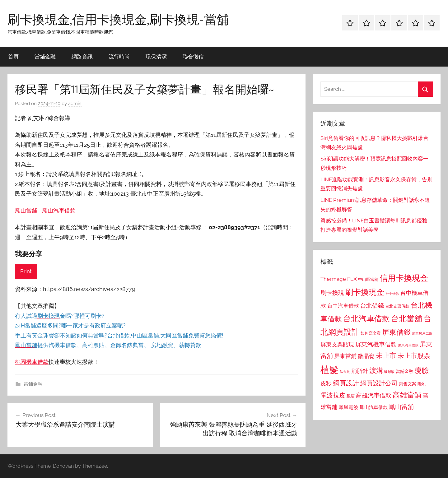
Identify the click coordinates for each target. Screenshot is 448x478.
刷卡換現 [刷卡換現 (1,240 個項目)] (332, 293)
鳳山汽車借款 (59, 210)
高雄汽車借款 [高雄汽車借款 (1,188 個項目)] (374, 395)
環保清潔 (156, 56)
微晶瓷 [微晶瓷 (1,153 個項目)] (366, 356)
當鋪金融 (45, 56)
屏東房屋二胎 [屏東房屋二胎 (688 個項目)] (422, 333)
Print (26, 271)
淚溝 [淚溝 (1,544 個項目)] (376, 370)
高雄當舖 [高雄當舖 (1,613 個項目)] (407, 395)
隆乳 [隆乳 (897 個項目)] (422, 384)
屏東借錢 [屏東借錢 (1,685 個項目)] (396, 332)
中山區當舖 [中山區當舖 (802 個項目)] (368, 279)
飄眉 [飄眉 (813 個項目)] (351, 396)
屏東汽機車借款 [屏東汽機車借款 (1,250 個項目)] (376, 344)
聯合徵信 (193, 56)
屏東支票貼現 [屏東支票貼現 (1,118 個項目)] (337, 345)
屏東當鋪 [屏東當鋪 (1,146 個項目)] (345, 356)
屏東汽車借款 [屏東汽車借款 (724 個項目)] (408, 345)
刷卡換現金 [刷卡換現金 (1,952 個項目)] (365, 292)
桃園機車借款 (32, 362)
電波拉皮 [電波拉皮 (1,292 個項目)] (333, 395)
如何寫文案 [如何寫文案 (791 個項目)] (371, 333)
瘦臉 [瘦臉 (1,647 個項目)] (422, 370)
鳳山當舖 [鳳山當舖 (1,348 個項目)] (401, 407)
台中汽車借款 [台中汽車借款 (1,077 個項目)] (343, 306)
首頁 (13, 56)
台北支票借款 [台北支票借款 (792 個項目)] (397, 306)
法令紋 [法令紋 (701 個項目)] (345, 372)
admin (75, 104)
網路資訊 (82, 56)
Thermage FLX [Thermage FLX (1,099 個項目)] (339, 279)
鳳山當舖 (26, 210)
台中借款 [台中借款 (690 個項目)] (392, 294)
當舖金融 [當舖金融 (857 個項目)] (404, 371)
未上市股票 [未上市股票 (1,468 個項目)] (414, 356)
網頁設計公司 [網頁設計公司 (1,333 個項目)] (379, 383)
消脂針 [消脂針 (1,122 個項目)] (360, 371)
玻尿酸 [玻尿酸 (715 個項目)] (389, 372)
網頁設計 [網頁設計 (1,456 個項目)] (346, 383)
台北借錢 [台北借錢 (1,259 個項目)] (372, 305)
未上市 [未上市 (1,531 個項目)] (386, 355)
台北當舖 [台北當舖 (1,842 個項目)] (407, 319)
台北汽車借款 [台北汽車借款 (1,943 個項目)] (366, 318)
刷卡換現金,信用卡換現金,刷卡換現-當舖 (118, 19)
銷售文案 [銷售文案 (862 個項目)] (408, 384)
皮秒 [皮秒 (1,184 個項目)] (326, 383)
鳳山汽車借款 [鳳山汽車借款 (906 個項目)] (374, 407)
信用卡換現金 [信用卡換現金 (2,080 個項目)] (404, 278)
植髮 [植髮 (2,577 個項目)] (329, 370)
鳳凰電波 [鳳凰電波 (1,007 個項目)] (348, 407)
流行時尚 (119, 56)
